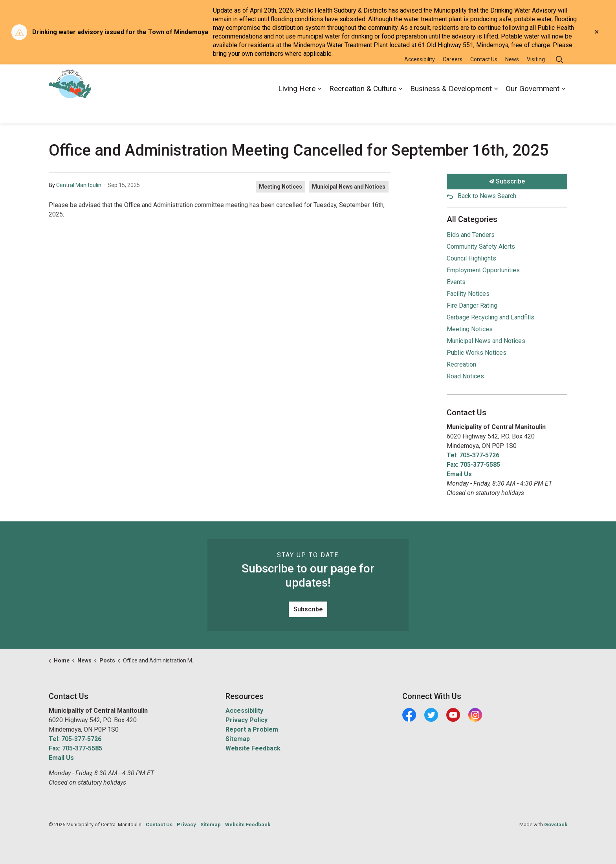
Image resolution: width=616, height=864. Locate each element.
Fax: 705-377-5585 (473, 465)
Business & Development (451, 108)
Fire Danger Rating (472, 305)
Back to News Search (487, 196)
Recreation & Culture (363, 108)
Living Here (297, 108)
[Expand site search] (559, 79)
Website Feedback (253, 748)
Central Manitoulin (79, 185)
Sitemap (238, 739)
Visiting (536, 79)
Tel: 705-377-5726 (473, 455)
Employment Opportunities (483, 270)
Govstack (556, 825)
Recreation (461, 364)
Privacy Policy (247, 720)
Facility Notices (468, 294)
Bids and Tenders (471, 235)
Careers (453, 79)
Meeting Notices (280, 187)
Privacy (186, 825)
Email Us (459, 474)
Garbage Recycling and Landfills (490, 317)
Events (456, 282)
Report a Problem (252, 729)
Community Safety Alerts (481, 247)
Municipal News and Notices (349, 187)
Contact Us (484, 79)
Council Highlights (471, 258)
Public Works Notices (477, 353)
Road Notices (465, 376)
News (512, 79)
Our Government (533, 108)
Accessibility (420, 79)
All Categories (472, 219)
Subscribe (507, 182)
